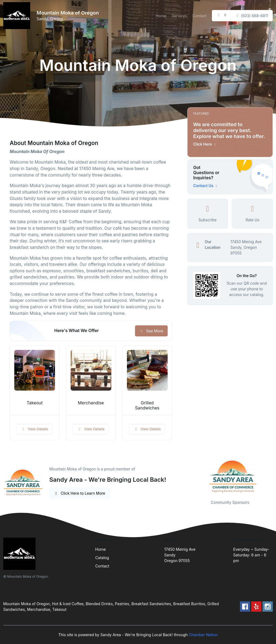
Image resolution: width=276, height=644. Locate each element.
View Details (35, 429)
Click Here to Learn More (80, 493)
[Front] (18, 16)
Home (161, 16)
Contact (199, 16)
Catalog (102, 558)
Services (179, 16)
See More (151, 331)
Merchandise (91, 403)
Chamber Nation (203, 635)
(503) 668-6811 (252, 16)
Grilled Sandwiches (147, 405)
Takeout (35, 403)
